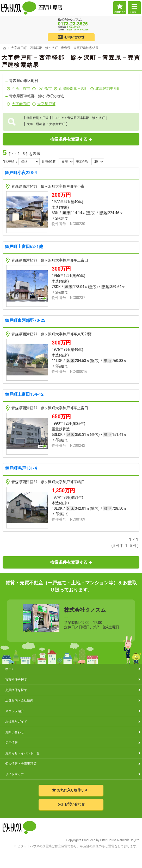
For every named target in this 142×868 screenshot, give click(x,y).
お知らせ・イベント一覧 (22, 753)
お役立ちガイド (16, 722)
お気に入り (120, 8)
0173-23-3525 (92, 616)
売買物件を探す (16, 690)
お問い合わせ (15, 732)
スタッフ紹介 (15, 711)
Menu (134, 8)
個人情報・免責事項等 (21, 764)
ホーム (10, 669)
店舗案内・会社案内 (19, 701)
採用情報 (11, 743)
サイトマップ (15, 774)
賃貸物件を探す (16, 679)
